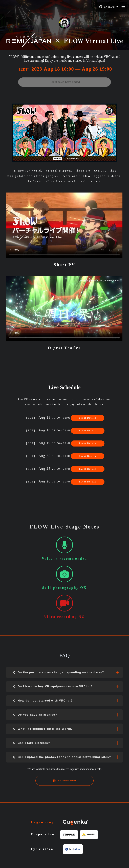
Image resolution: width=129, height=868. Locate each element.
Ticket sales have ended (65, 82)
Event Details (88, 418)
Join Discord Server (64, 781)
